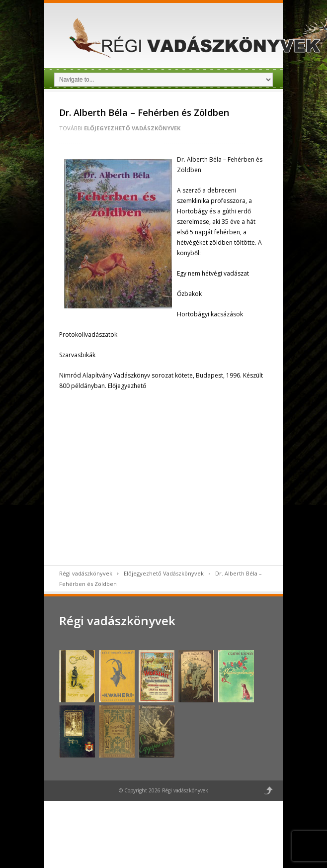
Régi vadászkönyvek (86, 573)
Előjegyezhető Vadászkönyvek (132, 128)
